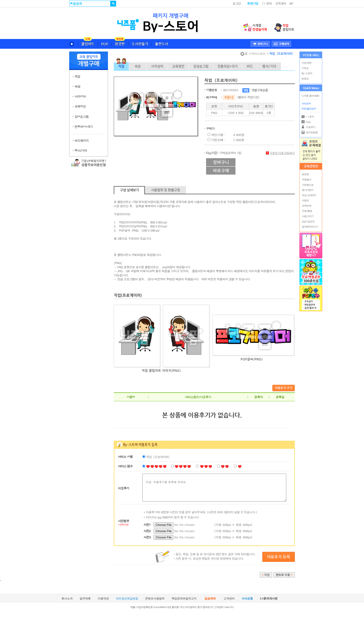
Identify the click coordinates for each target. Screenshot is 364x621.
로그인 (237, 3)
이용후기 (309, 127)
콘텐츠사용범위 (155, 598)
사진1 (147, 525)
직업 (77, 76)
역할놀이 (307, 180)
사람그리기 (308, 216)
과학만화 (307, 206)
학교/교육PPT (309, 195)
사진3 (147, 537)
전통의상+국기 (84, 127)
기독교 (305, 68)
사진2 (147, 531)
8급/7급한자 (308, 222)
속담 (77, 86)
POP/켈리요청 (309, 109)
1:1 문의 (267, 3)
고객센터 (281, 3)
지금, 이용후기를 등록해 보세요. (214, 488)
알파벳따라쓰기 (310, 227)
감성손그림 (81, 117)
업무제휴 (85, 598)
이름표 (305, 200)
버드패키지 (81, 141)
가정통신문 (308, 185)
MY (291, 3)
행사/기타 (81, 150)
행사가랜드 (308, 190)
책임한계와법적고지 (184, 598)
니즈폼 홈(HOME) (310, 96)
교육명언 (80, 106)
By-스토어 (307, 73)
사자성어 (80, 96)
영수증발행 (310, 132)
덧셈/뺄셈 (307, 211)
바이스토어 (258, 53)
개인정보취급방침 (127, 598)
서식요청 (306, 104)
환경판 (305, 174)
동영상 (305, 79)
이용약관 (103, 598)
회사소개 (67, 598)
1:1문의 (308, 117)
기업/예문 (307, 63)
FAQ (306, 122)
